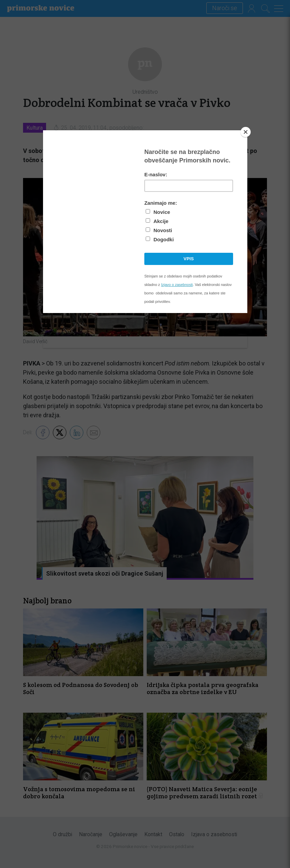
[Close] (246, 132)
